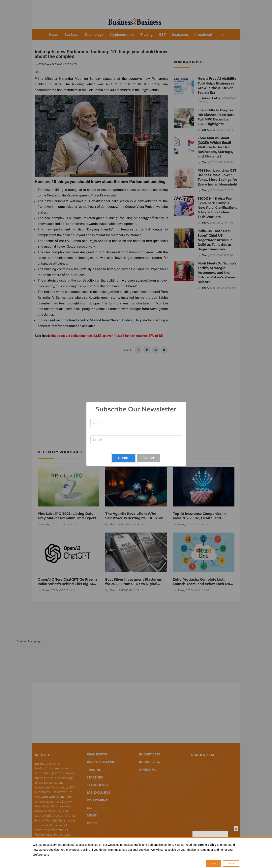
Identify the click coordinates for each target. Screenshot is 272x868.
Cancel (149, 458)
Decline (231, 864)
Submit (123, 458)
